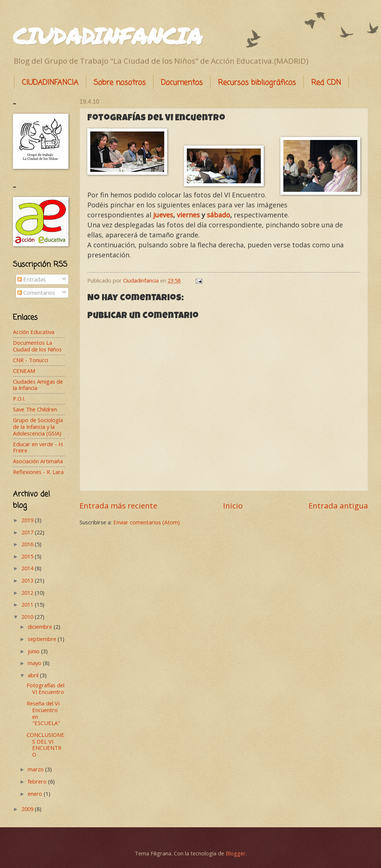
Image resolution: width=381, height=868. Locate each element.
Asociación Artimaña (38, 461)
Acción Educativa (34, 332)
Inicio (233, 505)
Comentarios (36, 293)
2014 (28, 568)
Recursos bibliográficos (257, 83)
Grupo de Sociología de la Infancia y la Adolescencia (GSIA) (38, 426)
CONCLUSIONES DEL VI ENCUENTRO (45, 745)
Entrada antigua (338, 505)
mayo (35, 663)
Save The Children (35, 409)
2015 (28, 556)
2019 (28, 520)
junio (34, 651)
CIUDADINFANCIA (108, 36)
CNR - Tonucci (31, 360)
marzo (36, 769)
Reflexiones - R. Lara (38, 472)
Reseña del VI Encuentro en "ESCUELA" (43, 713)
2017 (28, 532)
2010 (28, 617)
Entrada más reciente (118, 505)
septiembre (43, 639)
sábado (218, 215)
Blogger (236, 853)
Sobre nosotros (120, 83)
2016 (28, 544)
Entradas (32, 279)
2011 (28, 604)
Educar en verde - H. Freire (38, 447)
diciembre (41, 627)
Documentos (182, 83)
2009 (28, 809)
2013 (28, 580)
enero (36, 794)
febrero (38, 781)
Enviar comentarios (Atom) (146, 522)
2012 (28, 592)
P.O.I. (19, 398)
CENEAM (24, 371)
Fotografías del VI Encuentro (45, 688)
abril (34, 675)
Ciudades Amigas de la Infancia (38, 385)
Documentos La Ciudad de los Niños (37, 346)
